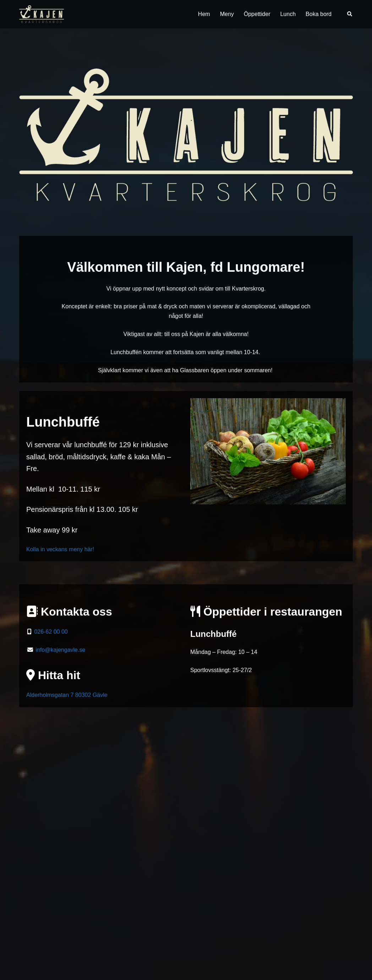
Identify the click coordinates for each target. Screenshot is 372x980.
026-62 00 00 (50, 632)
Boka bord (319, 14)
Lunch (288, 14)
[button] (350, 14)
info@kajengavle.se (60, 650)
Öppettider (257, 14)
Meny (227, 14)
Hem (204, 14)
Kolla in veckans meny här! (60, 549)
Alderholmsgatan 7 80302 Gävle (67, 695)
